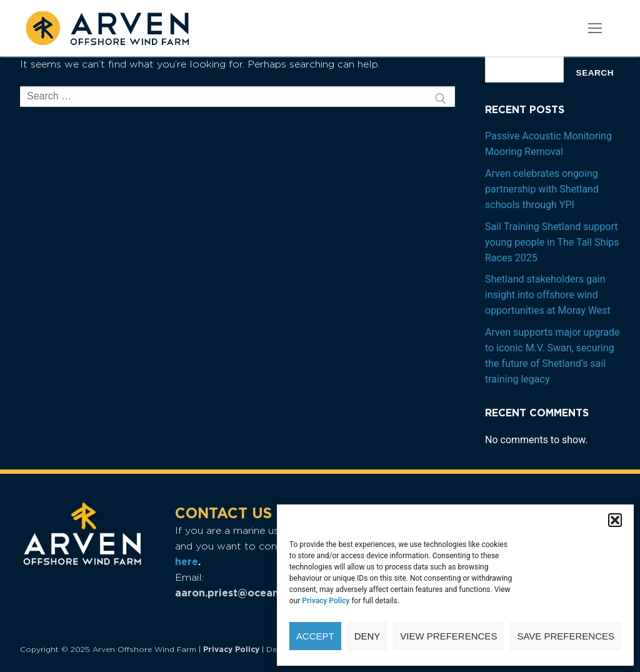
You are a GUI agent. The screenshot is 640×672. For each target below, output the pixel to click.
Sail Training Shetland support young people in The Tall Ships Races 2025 (552, 242)
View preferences (448, 636)
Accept (315, 636)
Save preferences (566, 636)
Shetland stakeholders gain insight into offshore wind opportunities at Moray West (548, 295)
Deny (367, 636)
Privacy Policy (231, 649)
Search (595, 73)
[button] (615, 520)
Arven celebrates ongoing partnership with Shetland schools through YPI (542, 189)
